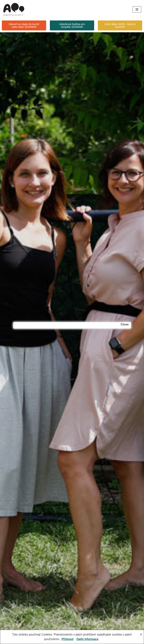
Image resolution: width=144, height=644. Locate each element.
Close (125, 324)
